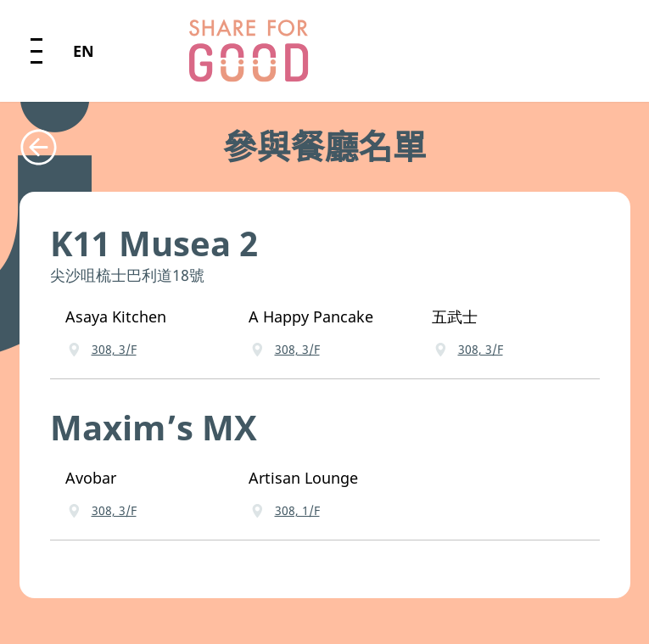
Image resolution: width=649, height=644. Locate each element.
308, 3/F (114, 349)
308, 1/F (297, 510)
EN (84, 51)
